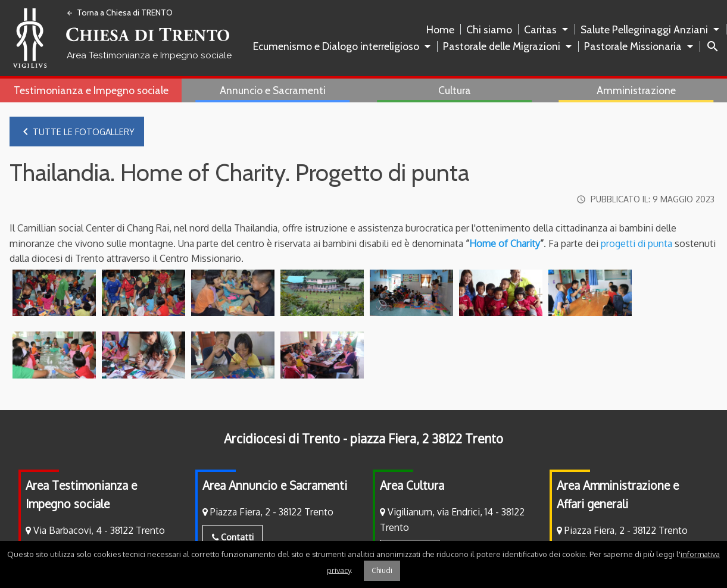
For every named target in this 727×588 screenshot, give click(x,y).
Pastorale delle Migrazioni (502, 46)
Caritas (540, 29)
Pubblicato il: (644, 200)
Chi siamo (489, 29)
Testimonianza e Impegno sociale (91, 90)
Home (440, 29)
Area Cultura (412, 487)
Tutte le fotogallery (77, 132)
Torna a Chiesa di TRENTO (119, 12)
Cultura (455, 90)
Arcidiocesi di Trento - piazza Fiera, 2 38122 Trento (363, 440)
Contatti (233, 538)
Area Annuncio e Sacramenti (275, 487)
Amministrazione (636, 90)
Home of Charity (505, 244)
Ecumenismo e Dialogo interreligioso (336, 46)
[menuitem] (443, 30)
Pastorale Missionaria (633, 46)
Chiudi (382, 570)
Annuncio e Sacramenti (273, 90)
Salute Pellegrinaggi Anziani (644, 29)
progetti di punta (635, 244)
